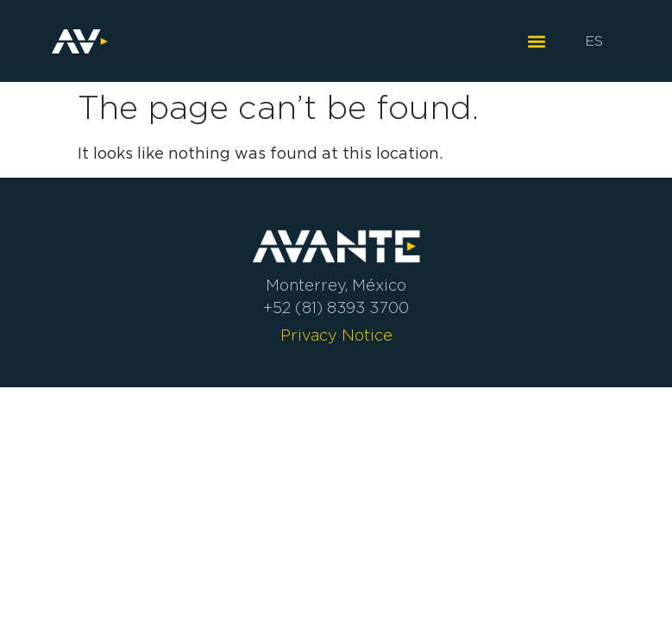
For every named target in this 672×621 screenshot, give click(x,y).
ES (594, 41)
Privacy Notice (336, 336)
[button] (536, 41)
